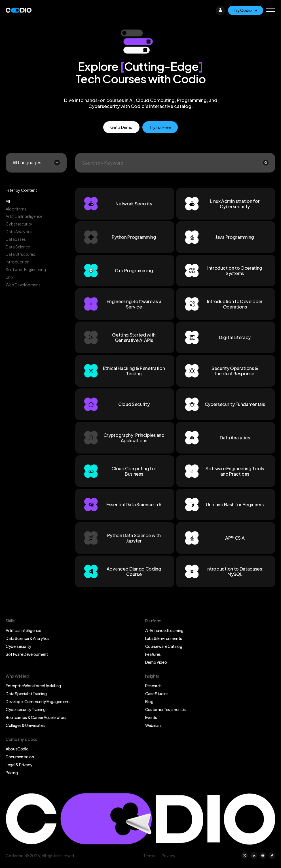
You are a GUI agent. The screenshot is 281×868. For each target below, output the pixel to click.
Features (153, 654)
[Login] (220, 10)
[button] (271, 10)
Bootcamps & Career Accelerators (36, 717)
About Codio (17, 749)
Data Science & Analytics (27, 638)
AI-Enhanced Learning (164, 630)
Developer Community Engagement (38, 701)
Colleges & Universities (26, 725)
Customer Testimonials (166, 709)
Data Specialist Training (26, 693)
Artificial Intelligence (23, 630)
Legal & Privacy (19, 765)
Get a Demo (121, 127)
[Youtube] (263, 856)
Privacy (168, 856)
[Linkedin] (254, 856)
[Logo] (19, 10)
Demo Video (156, 662)
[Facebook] (272, 856)
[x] (245, 856)
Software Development (27, 654)
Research (153, 686)
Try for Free (160, 127)
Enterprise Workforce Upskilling (33, 686)
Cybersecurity (18, 646)
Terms (149, 856)
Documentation (20, 757)
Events (151, 717)
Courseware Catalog (164, 646)
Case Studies (157, 693)
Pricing (12, 773)
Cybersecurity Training (26, 709)
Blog (149, 701)
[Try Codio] (246, 10)
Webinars (153, 725)
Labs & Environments (164, 638)
